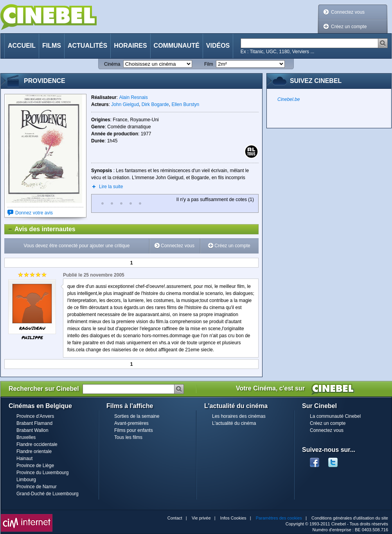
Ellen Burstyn (185, 104)
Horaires (130, 46)
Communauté (177, 46)
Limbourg (26, 480)
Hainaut (24, 458)
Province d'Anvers (35, 416)
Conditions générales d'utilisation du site (350, 518)
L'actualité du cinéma (234, 423)
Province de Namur (37, 487)
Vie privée (201, 518)
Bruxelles (26, 437)
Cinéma (112, 64)
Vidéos (218, 46)
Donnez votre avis (34, 213)
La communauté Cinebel (335, 416)
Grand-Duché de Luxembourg (48, 494)
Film (209, 64)
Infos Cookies (233, 518)
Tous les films (128, 437)
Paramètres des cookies (279, 518)
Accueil (22, 46)
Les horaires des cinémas (239, 416)
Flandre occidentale (37, 444)
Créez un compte (349, 27)
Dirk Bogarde (155, 104)
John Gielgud (125, 104)
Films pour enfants (134, 430)
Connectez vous (348, 12)
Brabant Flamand (34, 423)
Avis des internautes (40, 229)
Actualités (87, 46)
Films (52, 46)
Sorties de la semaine (137, 416)
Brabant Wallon (32, 430)
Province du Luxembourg (42, 473)
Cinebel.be (289, 99)
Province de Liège (35, 466)
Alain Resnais (133, 97)
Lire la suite (111, 187)
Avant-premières (131, 423)
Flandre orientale (34, 451)
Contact (175, 518)
